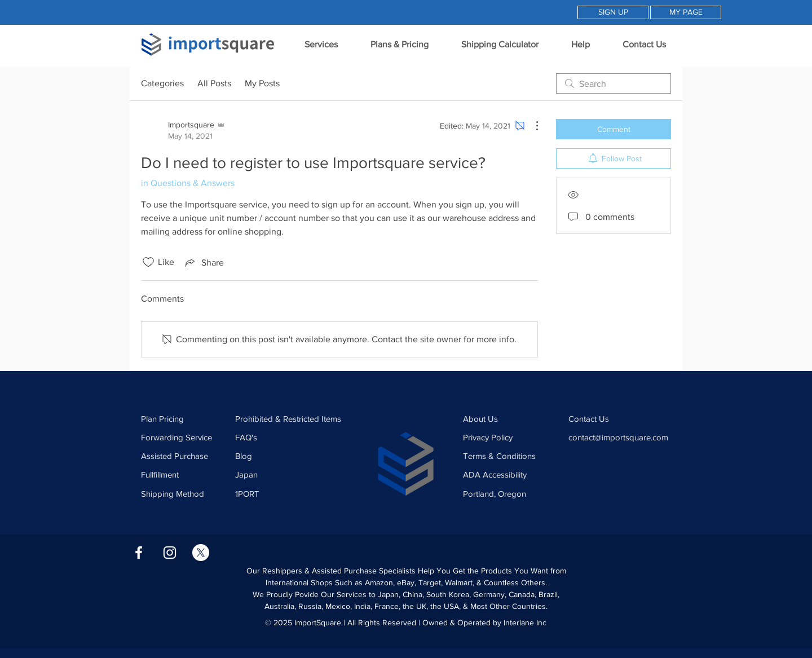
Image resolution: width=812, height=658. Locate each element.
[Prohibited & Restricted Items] (292, 418)
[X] (201, 553)
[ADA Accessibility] (509, 474)
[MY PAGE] (686, 12)
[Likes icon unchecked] (148, 262)
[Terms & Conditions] (509, 456)
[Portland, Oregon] (498, 493)
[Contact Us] (615, 418)
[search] (614, 83)
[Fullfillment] (183, 474)
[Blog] (292, 456)
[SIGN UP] (613, 12)
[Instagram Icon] (170, 553)
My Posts (262, 83)
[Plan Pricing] (183, 418)
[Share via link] (204, 262)
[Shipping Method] (183, 493)
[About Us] (509, 418)
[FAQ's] (292, 437)
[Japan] (292, 474)
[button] (321, 45)
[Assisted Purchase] (183, 456)
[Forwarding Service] (183, 437)
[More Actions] (531, 126)
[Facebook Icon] (139, 553)
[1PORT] (292, 493)
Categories (162, 83)
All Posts (214, 83)
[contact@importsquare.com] (625, 437)
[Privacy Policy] (509, 437)
